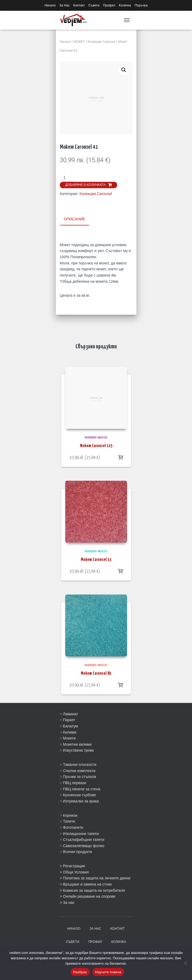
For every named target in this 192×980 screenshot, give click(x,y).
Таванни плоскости (80, 764)
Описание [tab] (75, 219)
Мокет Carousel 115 (96, 446)
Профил (109, 5)
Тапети (69, 821)
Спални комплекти (79, 770)
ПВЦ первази (75, 783)
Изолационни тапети (81, 833)
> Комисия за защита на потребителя (93, 890)
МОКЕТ (79, 42)
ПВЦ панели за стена (82, 789)
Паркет (69, 720)
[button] (124, 70)
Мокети (69, 738)
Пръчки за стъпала (80, 776)
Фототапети (73, 827)
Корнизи (70, 815)
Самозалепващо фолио (84, 845)
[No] (185, 963)
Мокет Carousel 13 (96, 559)
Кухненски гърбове (80, 795)
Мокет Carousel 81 (96, 673)
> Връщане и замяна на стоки (86, 884)
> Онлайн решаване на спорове (88, 896)
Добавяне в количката (85, 185)
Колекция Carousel (102, 42)
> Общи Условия (74, 872)
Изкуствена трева (79, 750)
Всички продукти (78, 851)
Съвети (94, 5)
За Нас (65, 5)
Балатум (71, 726)
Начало (50, 5)
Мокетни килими (77, 744)
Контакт (79, 5)
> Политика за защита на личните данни (95, 878)
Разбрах (80, 972)
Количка (125, 5)
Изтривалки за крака (81, 801)
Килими (70, 732)
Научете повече (108, 972)
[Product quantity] (67, 178)
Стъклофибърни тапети (84, 839)
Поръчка (141, 5)
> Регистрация (73, 866)
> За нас (67, 902)
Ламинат (71, 714)
